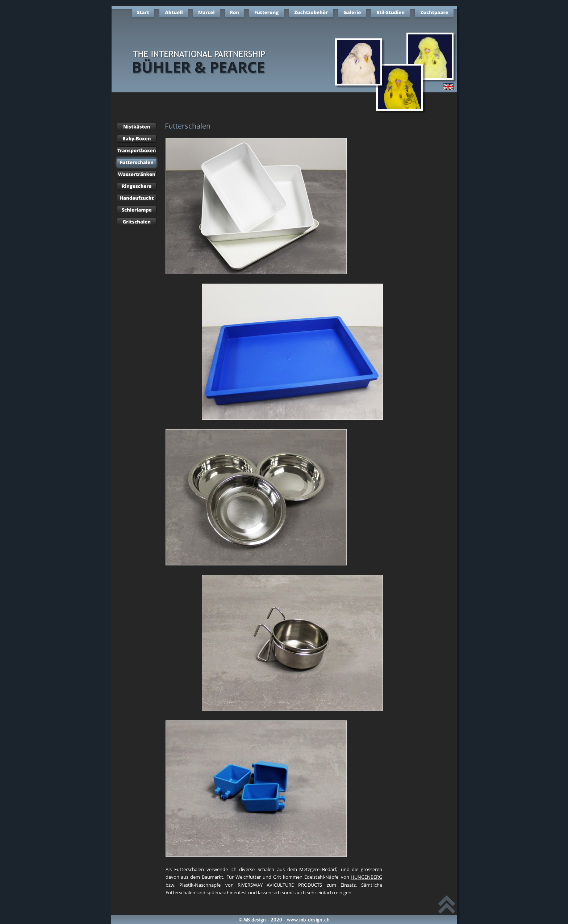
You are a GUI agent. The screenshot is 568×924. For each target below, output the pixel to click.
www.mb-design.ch (308, 920)
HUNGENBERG (366, 877)
